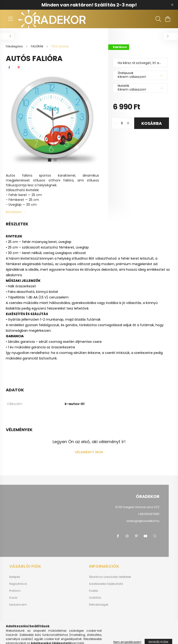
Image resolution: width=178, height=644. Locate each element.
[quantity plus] (128, 123)
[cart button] (168, 19)
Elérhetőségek (99, 605)
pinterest (136, 536)
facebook (118, 536)
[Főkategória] (15, 46)
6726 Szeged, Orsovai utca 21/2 (137, 507)
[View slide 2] (55, 160)
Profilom (15, 591)
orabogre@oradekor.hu (143, 521)
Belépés (15, 577)
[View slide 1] (50, 160)
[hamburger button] (10, 19)
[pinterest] (19, 67)
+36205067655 (149, 514)
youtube (146, 536)
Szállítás (95, 598)
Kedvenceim (18, 605)
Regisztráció (18, 584)
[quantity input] (122, 123)
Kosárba (152, 123)
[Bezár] (172, 5)
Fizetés (94, 591)
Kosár (13, 598)
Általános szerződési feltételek (110, 577)
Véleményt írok (89, 452)
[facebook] (9, 67)
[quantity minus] (115, 123)
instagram (127, 536)
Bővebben (14, 212)
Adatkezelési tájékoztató (106, 584)
